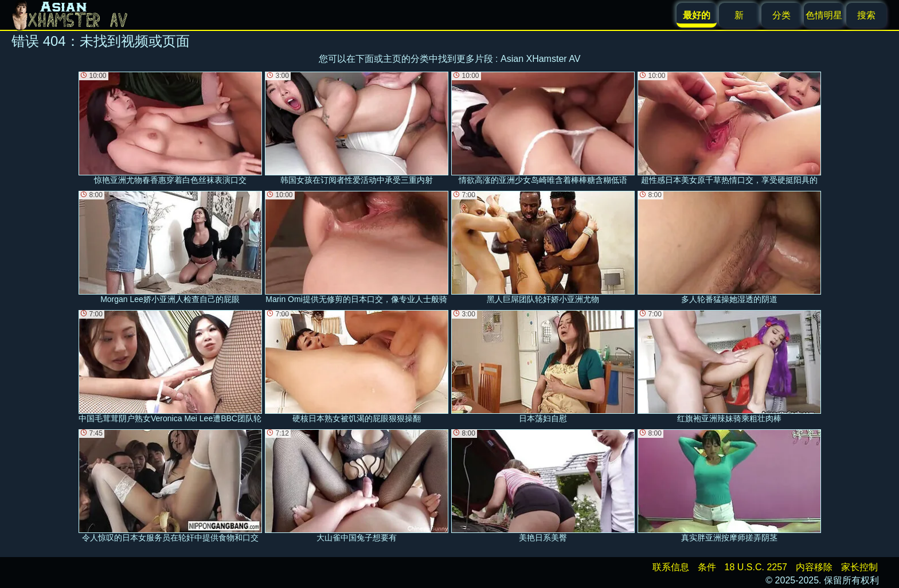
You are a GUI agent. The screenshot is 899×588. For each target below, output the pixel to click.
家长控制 (859, 567)
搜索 (866, 15)
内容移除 (814, 567)
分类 (781, 15)
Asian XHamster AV (540, 59)
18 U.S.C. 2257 (756, 567)
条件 (707, 567)
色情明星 (824, 15)
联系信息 (671, 567)
